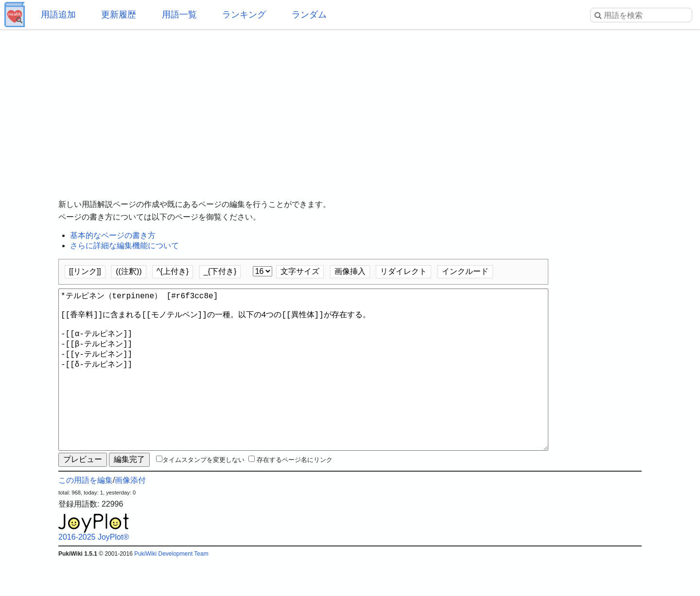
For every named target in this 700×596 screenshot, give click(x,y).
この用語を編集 (86, 515)
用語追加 (58, 15)
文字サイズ (300, 271)
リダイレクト (403, 271)
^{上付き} (173, 271)
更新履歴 (119, 15)
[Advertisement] (350, 107)
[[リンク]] (85, 271)
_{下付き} (220, 271)
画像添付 (130, 515)
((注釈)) (129, 271)
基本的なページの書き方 (113, 235)
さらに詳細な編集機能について (124, 246)
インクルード (465, 271)
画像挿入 (350, 271)
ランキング (244, 15)
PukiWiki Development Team (171, 589)
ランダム (309, 15)
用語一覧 (179, 15)
